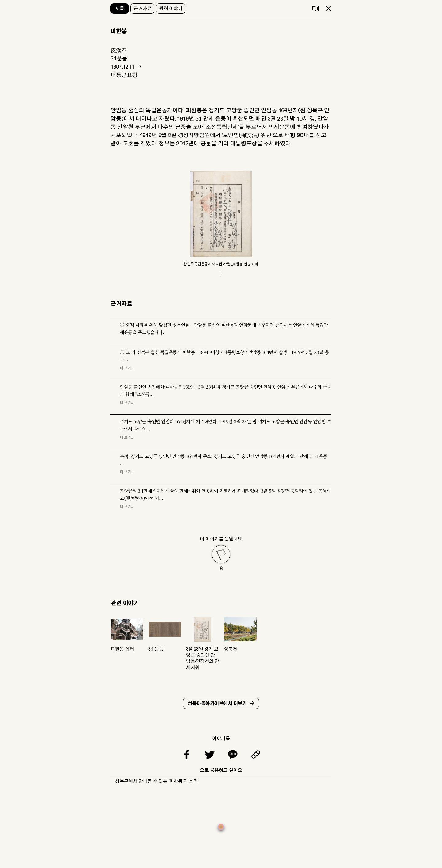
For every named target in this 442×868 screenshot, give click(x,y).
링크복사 (256, 755)
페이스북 (187, 755)
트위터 (210, 755)
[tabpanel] (221, 219)
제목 (120, 9)
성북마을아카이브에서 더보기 (217, 704)
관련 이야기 (171, 9)
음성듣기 (316, 8)
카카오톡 (233, 755)
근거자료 (142, 9)
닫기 (328, 8)
